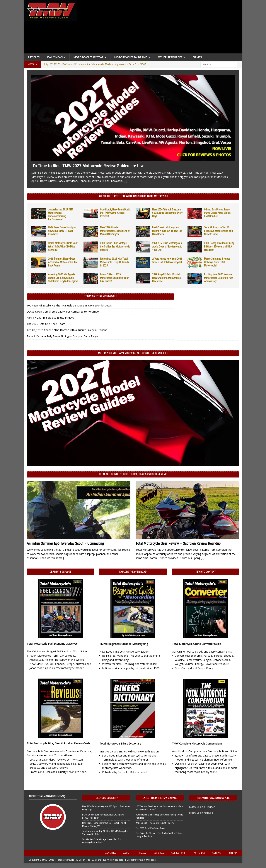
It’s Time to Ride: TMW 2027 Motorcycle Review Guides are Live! (88, 166)
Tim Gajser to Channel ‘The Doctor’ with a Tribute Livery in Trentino (67, 330)
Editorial (159, 853)
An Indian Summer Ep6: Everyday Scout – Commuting (65, 543)
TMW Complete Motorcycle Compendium (197, 744)
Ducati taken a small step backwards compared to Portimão (63, 312)
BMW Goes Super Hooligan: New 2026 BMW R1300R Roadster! (62, 231)
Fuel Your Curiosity (106, 798)
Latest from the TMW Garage (160, 798)
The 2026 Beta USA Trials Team (46, 324)
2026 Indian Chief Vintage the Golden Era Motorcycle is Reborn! (115, 246)
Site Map (234, 853)
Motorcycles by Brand (131, 57)
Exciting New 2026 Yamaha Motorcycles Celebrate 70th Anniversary (219, 278)
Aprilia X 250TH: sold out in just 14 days (50, 318)
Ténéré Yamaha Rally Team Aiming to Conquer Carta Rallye (62, 336)
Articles (34, 57)
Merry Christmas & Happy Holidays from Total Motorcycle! (217, 262)
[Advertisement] (161, 28)
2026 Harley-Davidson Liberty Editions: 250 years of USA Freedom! (219, 246)
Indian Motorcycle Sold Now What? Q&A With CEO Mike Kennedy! (63, 246)
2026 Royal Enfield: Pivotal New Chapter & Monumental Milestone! (167, 278)
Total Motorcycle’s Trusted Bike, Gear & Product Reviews (133, 474)
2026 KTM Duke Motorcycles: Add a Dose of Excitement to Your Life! (167, 246)
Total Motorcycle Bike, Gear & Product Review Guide (58, 743)
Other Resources (170, 57)
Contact (217, 853)
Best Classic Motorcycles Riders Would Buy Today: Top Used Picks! (167, 231)
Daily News (55, 57)
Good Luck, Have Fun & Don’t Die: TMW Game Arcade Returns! (115, 213)
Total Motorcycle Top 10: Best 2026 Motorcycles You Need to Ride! (218, 231)
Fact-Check (199, 853)
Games (197, 57)
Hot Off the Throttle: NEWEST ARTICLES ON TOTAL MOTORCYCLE (133, 196)
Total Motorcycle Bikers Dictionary (120, 744)
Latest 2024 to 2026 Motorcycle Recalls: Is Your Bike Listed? (114, 278)
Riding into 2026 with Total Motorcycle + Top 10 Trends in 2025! (115, 262)
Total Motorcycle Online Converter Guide (196, 644)
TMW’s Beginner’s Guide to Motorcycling (124, 644)
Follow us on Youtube (201, 813)
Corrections (178, 853)
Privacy (142, 853)
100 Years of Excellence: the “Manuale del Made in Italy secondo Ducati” (70, 305)
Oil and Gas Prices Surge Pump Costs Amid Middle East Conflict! (217, 213)
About (127, 853)
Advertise (111, 853)
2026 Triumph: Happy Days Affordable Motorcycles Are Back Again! (63, 262)
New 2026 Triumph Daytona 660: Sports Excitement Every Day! (167, 213)
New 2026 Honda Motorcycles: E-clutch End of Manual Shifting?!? (115, 231)
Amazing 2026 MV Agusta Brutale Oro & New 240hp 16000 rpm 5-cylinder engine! (63, 278)
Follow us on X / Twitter (202, 807)
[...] (125, 181)
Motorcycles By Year (88, 57)
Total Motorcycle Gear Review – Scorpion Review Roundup (178, 543)
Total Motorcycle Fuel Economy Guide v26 (52, 644)
